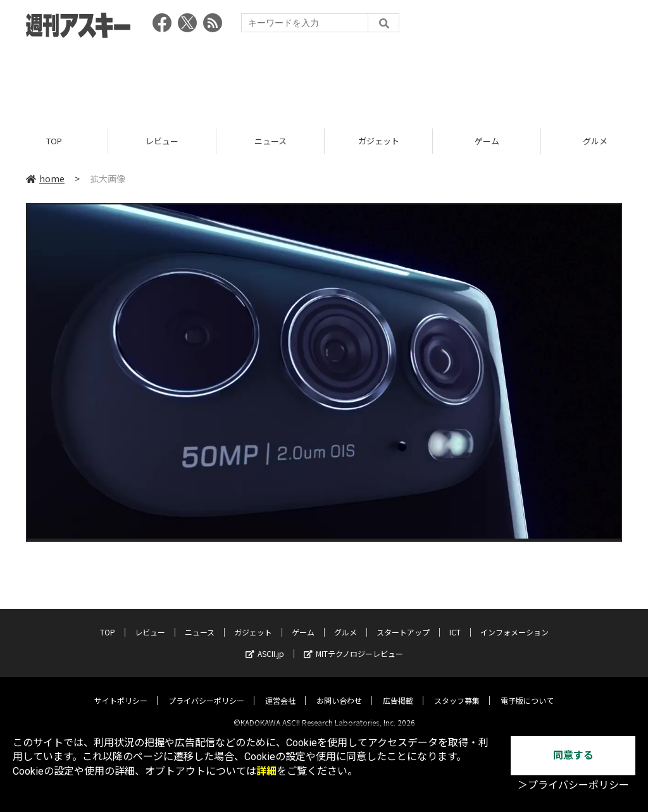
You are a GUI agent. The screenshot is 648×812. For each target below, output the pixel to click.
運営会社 (280, 690)
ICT (455, 622)
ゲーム (487, 141)
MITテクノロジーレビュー (353, 643)
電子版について (527, 690)
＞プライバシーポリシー (573, 785)
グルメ (346, 622)
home (45, 178)
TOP (54, 141)
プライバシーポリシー (206, 690)
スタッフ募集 (457, 690)
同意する (573, 755)
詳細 (266, 771)
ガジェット (379, 141)
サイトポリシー (121, 690)
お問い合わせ (339, 690)
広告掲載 (398, 690)
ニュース (271, 141)
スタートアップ (403, 622)
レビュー (162, 141)
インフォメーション (514, 622)
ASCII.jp (265, 643)
